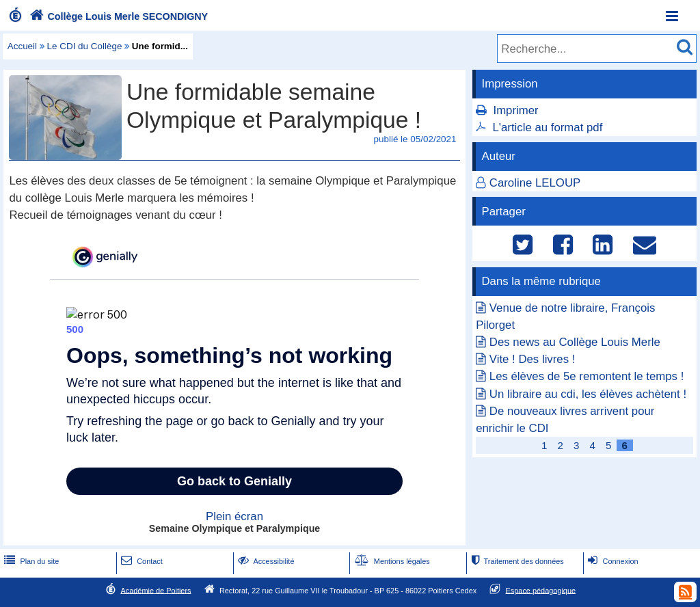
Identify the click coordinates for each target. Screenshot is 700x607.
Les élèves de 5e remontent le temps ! (587, 376)
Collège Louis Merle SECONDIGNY (117, 16)
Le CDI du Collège (85, 46)
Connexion (611, 561)
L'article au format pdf (547, 127)
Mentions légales (391, 561)
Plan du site (30, 561)
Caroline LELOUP (535, 183)
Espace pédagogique (541, 590)
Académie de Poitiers (156, 590)
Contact (140, 561)
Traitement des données (516, 561)
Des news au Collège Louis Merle (575, 342)
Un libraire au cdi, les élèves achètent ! (588, 394)
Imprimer (515, 110)
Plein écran (234, 516)
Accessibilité (265, 561)
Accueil (22, 46)
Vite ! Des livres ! (533, 359)
